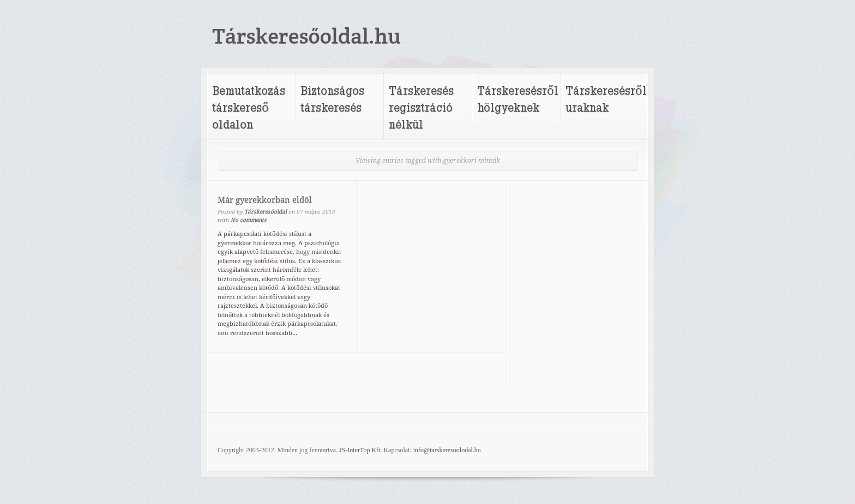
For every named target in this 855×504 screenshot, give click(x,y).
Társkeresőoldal (266, 212)
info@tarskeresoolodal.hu (447, 450)
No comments (249, 220)
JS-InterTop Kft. (360, 450)
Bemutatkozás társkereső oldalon (249, 107)
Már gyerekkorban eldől (265, 200)
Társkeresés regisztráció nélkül (421, 107)
